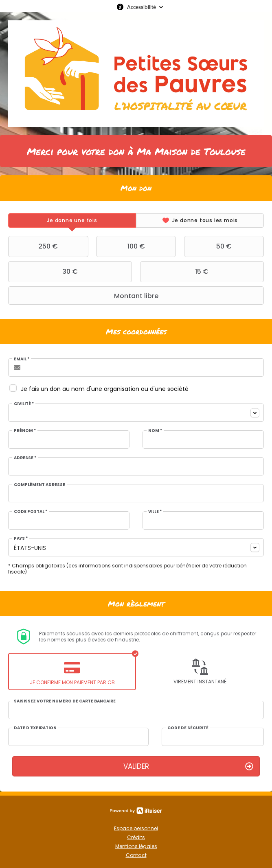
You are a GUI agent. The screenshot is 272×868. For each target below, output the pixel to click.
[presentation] (72, 220)
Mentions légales (136, 846)
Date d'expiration (35, 728)
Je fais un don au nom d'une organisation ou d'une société (105, 389)
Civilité (24, 404)
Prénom (25, 431)
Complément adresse (39, 485)
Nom (155, 431)
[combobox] (136, 413)
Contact (136, 855)
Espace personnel (136, 828)
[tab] (72, 220)
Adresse (25, 458)
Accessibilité (141, 7)
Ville (155, 512)
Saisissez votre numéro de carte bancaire (65, 701)
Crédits (136, 837)
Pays (21, 539)
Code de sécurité (188, 728)
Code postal (31, 512)
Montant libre (84, 296)
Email (22, 359)
